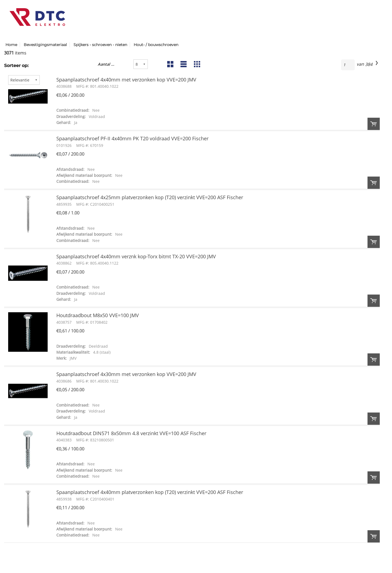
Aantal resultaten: (107, 64)
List (183, 66)
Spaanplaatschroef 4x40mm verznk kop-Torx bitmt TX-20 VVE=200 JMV (136, 256)
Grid (170, 66)
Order (374, 124)
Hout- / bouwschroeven (156, 45)
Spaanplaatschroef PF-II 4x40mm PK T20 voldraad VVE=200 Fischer (132, 138)
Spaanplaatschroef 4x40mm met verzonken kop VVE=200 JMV (126, 80)
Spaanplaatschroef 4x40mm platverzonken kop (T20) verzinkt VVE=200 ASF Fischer (150, 492)
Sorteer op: (16, 66)
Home (11, 45)
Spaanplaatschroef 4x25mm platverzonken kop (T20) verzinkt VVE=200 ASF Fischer (150, 197)
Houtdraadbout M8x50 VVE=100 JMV (98, 315)
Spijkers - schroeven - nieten (100, 45)
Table (196, 66)
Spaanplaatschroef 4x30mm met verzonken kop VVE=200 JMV (126, 374)
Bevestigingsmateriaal (45, 45)
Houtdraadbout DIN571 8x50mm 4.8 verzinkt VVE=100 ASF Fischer (131, 433)
